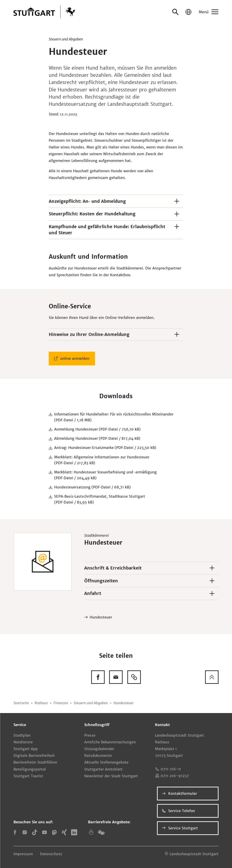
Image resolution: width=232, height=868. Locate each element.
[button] (116, 201)
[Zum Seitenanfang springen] (212, 677)
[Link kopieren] (134, 677)
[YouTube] (44, 832)
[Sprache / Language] (188, 12)
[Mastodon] (54, 832)
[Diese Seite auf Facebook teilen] (98, 677)
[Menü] (208, 12)
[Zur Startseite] (44, 12)
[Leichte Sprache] (91, 832)
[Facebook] (15, 832)
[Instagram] (25, 832)
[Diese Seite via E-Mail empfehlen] (116, 677)
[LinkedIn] (74, 832)
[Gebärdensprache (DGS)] (101, 832)
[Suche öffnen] (175, 12)
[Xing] (64, 832)
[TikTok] (35, 832)
